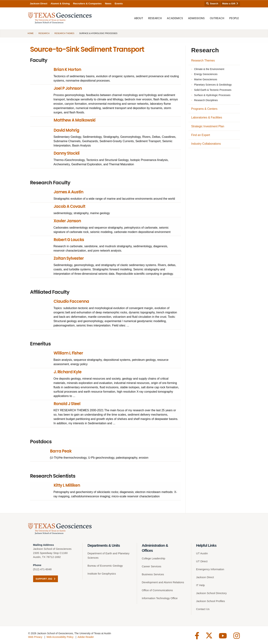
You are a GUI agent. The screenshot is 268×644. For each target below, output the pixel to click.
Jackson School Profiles (211, 601)
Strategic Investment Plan (208, 126)
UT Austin (202, 553)
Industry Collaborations (206, 144)
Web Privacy (35, 637)
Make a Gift (230, 4)
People (234, 18)
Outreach (217, 18)
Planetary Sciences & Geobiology (213, 85)
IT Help (201, 585)
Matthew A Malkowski (74, 120)
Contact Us (203, 609)
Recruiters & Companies (87, 4)
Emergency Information (210, 569)
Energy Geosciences (206, 74)
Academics (175, 18)
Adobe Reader (86, 637)
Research (155, 18)
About (139, 18)
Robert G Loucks (69, 240)
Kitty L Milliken (67, 485)
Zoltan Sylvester (69, 258)
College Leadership (154, 558)
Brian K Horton (67, 70)
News (108, 4)
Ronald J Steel (67, 404)
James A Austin (68, 192)
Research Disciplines (206, 100)
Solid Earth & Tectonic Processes (213, 90)
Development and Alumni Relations (163, 582)
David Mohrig (66, 130)
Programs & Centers (204, 109)
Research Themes (64, 33)
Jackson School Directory (211, 593)
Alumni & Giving (60, 4)
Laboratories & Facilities (207, 117)
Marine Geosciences (206, 79)
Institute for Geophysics (102, 574)
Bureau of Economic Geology (105, 566)
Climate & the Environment (209, 69)
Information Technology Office (160, 598)
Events (119, 4)
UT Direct (202, 561)
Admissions (196, 18)
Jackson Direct (39, 4)
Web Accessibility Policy (60, 637)
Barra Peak (61, 451)
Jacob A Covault (69, 206)
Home (31, 33)
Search (212, 4)
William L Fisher (68, 353)
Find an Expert (201, 135)
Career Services (152, 566)
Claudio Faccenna (71, 301)
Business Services (153, 574)
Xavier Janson (67, 221)
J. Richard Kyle (67, 372)
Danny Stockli (67, 153)
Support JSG (46, 579)
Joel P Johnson (68, 88)
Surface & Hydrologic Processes (212, 95)
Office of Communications (157, 590)
